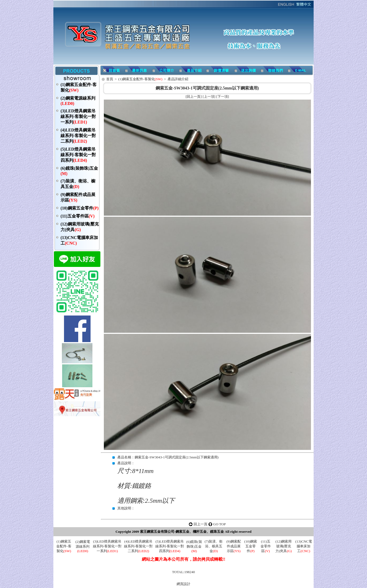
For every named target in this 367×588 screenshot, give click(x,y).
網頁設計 (183, 584)
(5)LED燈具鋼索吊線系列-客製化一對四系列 (78, 155)
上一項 (209, 97)
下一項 (223, 97)
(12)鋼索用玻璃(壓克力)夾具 (284, 546)
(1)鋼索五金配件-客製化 (140, 79)
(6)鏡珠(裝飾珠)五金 (194, 546)
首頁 (110, 79)
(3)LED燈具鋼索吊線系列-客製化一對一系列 (78, 116)
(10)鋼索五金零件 (80, 208)
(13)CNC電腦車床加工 (304, 546)
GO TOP (219, 524)
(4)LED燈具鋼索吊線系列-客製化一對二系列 (78, 136)
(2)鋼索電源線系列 (83, 546)
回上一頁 (194, 97)
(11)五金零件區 (78, 216)
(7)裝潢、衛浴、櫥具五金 (214, 546)
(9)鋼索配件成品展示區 (234, 546)
